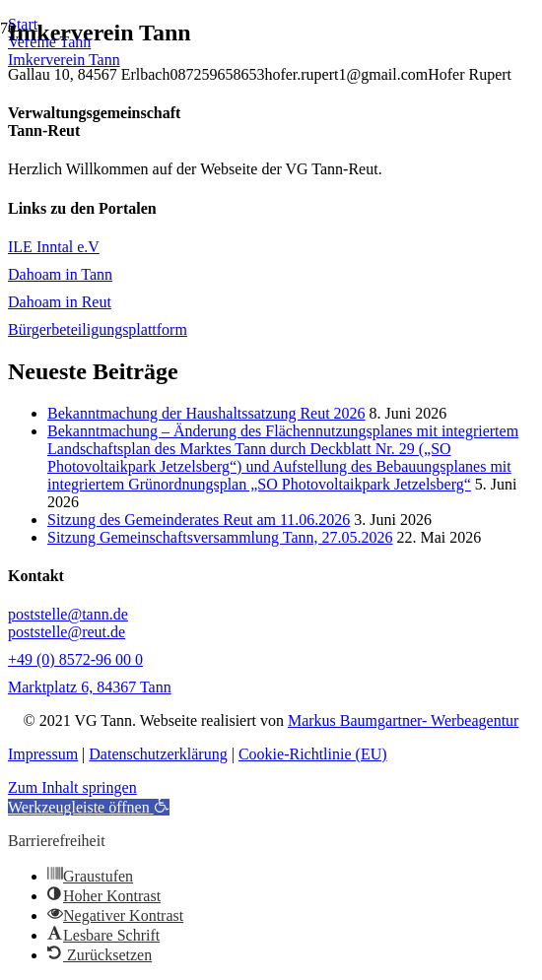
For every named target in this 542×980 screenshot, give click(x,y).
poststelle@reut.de (67, 632)
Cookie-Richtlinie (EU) (313, 754)
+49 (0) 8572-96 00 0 (75, 659)
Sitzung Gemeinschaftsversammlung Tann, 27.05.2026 (220, 537)
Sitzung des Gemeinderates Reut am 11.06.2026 (199, 520)
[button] (89, 807)
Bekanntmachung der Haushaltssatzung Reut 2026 (206, 413)
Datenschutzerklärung (158, 754)
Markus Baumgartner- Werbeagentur (403, 720)
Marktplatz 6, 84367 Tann (90, 687)
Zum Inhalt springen (72, 787)
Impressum (43, 754)
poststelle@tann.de (68, 614)
